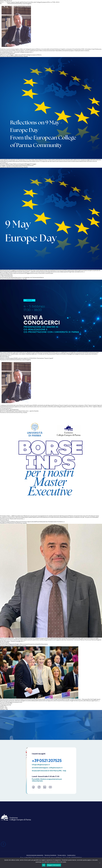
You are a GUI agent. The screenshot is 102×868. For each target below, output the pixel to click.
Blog (7, 164)
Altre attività (78, 6)
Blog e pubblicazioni (63, 2)
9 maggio (33, 164)
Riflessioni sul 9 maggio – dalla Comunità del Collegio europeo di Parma (21, 55)
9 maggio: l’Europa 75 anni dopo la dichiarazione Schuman (17, 165)
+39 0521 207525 (47, 760)
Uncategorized (10, 53)
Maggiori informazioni (54, 865)
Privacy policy (62, 855)
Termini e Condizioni (51, 855)
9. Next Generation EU (6, 276)
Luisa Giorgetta (26, 360)
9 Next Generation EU (6, 275)
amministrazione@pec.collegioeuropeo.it (47, 768)
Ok (44, 865)
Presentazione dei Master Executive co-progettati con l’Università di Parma (22, 278)
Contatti (75, 2)
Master (68, 6)
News (97, 6)
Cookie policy (71, 855)
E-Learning (89, 6)
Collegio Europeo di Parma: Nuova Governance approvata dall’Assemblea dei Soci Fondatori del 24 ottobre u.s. (32, 522)
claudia (25, 56)
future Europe (49, 273)
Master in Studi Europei (55, 6)
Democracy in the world (38, 273)
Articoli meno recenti (6, 704)
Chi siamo (52, 2)
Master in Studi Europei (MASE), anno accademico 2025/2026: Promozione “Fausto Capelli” (27, 358)
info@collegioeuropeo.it (41, 765)
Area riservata (85, 2)
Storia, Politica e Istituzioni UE (17, 164)
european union (18, 702)
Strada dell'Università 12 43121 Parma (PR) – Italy (49, 771)
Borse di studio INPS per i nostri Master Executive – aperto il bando (19, 411)
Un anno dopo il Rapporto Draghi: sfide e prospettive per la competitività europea (24, 644)
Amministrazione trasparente (35, 855)
